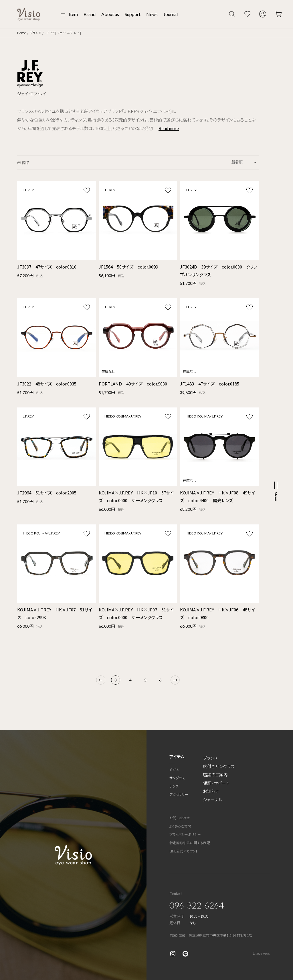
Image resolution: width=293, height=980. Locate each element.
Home (21, 33)
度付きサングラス (219, 766)
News (152, 14)
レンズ (174, 786)
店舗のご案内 (215, 775)
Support (133, 14)
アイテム (177, 757)
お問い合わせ (180, 818)
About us (110, 14)
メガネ (174, 769)
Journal (171, 14)
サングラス (177, 778)
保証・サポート (216, 783)
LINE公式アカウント (184, 851)
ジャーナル (213, 799)
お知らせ (211, 791)
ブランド (35, 33)
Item (73, 14)
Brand (90, 14)
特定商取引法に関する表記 (190, 843)
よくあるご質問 (180, 826)
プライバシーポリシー (185, 834)
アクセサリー (179, 794)
